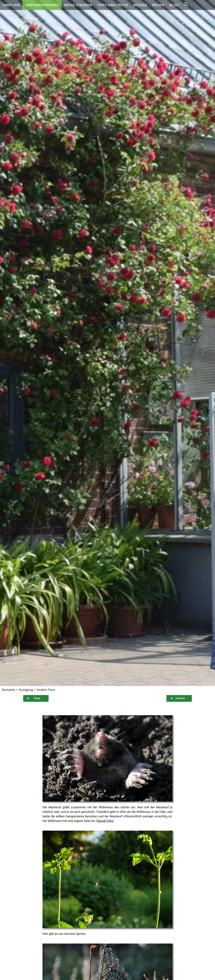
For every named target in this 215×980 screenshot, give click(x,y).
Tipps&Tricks (105, 821)
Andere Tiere (46, 690)
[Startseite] (8, 690)
